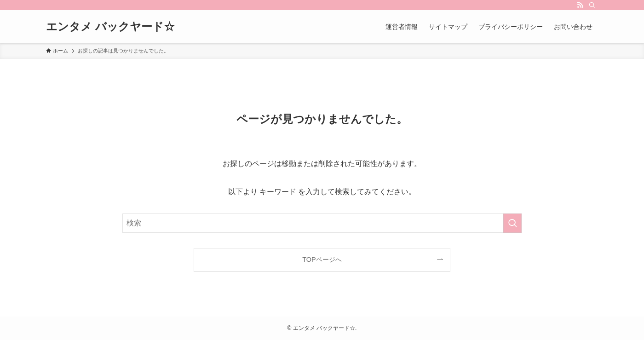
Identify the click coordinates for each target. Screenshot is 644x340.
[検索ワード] (322, 223)
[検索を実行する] (512, 223)
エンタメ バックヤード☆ (110, 27)
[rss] (580, 5)
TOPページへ (322, 259)
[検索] (592, 5)
